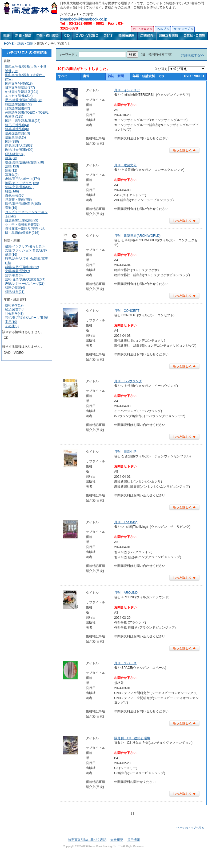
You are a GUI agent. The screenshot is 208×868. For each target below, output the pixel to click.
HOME (9, 44)
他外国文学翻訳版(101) (22, 92)
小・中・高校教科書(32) (22, 225)
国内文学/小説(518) (19, 84)
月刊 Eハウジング (128, 381)
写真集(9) (12, 175)
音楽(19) (11, 208)
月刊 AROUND (126, 593)
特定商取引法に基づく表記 (87, 840)
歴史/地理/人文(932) (19, 146)
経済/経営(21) (15, 292)
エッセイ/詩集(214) (19, 96)
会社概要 (117, 840)
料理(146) (12, 191)
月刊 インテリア (127, 90)
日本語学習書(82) (17, 108)
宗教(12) (11, 171)
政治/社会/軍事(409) (19, 150)
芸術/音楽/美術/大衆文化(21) (25, 279)
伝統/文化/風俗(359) (19, 187)
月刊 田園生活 (125, 452)
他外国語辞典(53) (17, 133)
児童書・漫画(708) (18, 200)
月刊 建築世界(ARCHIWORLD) (137, 236)
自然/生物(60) (15, 196)
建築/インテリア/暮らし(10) (25, 246)
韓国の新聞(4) (15, 288)
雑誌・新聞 (25, 44)
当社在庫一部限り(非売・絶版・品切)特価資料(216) (25, 231)
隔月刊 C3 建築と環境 (132, 738)
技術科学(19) (14, 305)
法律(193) (12, 166)
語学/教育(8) (14, 275)
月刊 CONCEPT (127, 311)
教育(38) (11, 158)
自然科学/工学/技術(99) (22, 220)
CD (161, 76)
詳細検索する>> (193, 55)
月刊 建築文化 (125, 165)
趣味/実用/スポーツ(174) (23, 179)
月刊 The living (126, 522)
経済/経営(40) (15, 309)
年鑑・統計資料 (144, 76)
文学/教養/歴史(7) (17, 271)
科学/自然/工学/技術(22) (22, 267)
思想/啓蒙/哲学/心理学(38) (24, 100)
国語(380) (12, 142)
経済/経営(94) (15, 154)
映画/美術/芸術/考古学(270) (25, 162)
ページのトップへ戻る (189, 828)
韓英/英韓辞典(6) (17, 129)
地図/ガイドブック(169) (22, 183)
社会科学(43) (14, 314)
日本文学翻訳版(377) (20, 88)
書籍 (86, 76)
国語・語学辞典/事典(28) (23, 121)
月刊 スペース (125, 663)
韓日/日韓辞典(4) (17, 125)
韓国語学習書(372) (18, 104)
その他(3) (12, 326)
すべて (63, 76)
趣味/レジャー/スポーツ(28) (25, 284)
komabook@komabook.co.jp (84, 19)
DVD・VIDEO (194, 76)
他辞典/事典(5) (15, 137)
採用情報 (134, 840)
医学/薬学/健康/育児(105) (23, 204)
